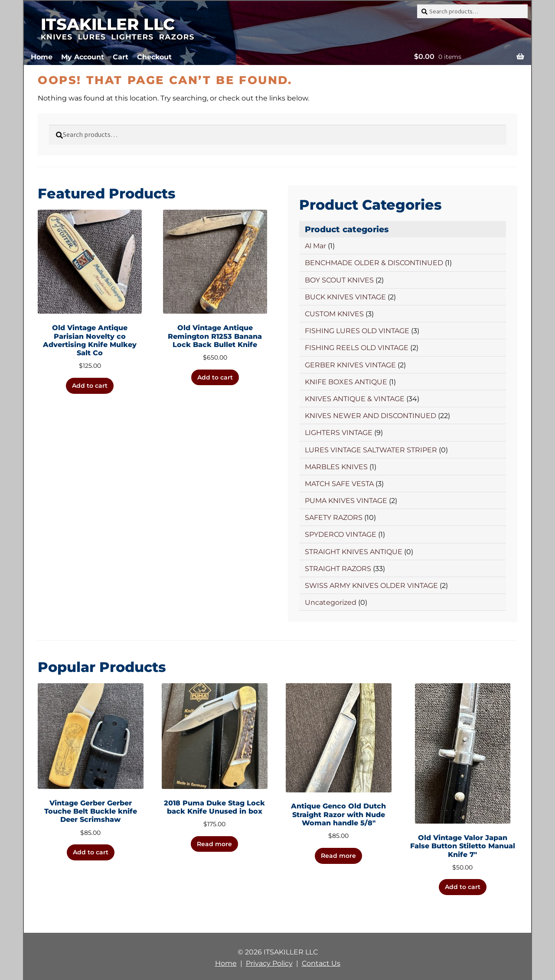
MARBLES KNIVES (336, 467)
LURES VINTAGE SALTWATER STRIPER (371, 450)
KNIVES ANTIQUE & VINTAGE (355, 399)
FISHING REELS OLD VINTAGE (357, 348)
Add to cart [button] (90, 386)
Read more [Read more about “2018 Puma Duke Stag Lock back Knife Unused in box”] (214, 844)
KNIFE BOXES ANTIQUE (346, 382)
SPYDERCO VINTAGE (341, 534)
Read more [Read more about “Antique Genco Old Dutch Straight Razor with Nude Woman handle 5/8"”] (338, 856)
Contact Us (321, 963)
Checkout (154, 57)
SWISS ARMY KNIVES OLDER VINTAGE (371, 586)
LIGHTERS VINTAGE (339, 433)
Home (42, 57)
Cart (121, 57)
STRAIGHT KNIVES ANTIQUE (354, 552)
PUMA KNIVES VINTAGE (346, 501)
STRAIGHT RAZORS (338, 569)
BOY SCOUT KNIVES (339, 280)
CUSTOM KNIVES (334, 314)
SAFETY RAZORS (334, 518)
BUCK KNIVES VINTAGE (345, 297)
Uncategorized (331, 602)
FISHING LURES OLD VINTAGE (357, 331)
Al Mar (315, 246)
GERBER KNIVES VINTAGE (350, 365)
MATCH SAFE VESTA (339, 484)
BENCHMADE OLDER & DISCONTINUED (374, 263)
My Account (83, 57)
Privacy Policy (269, 963)
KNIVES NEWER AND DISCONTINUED (371, 416)
